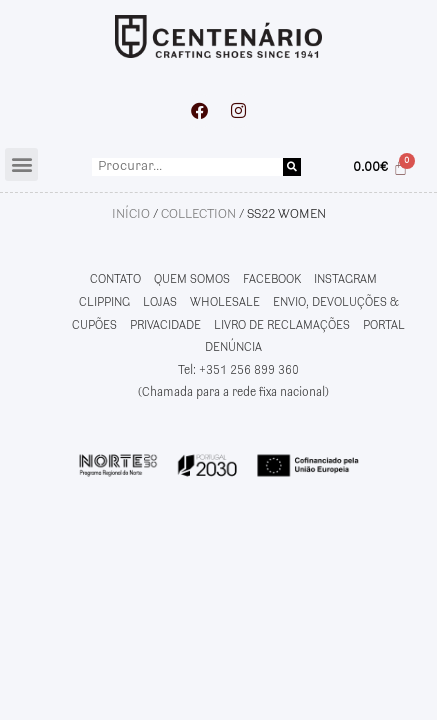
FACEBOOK (272, 279)
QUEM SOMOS (192, 279)
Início (131, 214)
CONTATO (115, 279)
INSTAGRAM (345, 279)
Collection (198, 214)
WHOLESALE (225, 302)
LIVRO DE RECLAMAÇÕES (282, 325)
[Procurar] (292, 167)
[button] (21, 164)
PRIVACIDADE (165, 325)
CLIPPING (104, 302)
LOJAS (160, 302)
